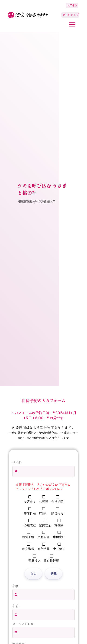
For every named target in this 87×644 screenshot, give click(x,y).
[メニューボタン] (72, 24)
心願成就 (30, 523)
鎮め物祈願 (51, 558)
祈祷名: (17, 463)
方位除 (59, 523)
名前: (16, 606)
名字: (16, 586)
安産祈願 (30, 511)
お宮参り (30, 500)
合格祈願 (57, 500)
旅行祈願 (43, 547)
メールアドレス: (23, 624)
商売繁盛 (28, 547)
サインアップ (70, 15)
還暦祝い (34, 558)
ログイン (72, 5)
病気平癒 (28, 535)
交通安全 (43, 535)
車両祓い (59, 535)
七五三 (43, 500)
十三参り (59, 547)
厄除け (43, 511)
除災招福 (57, 511)
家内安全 (45, 523)
